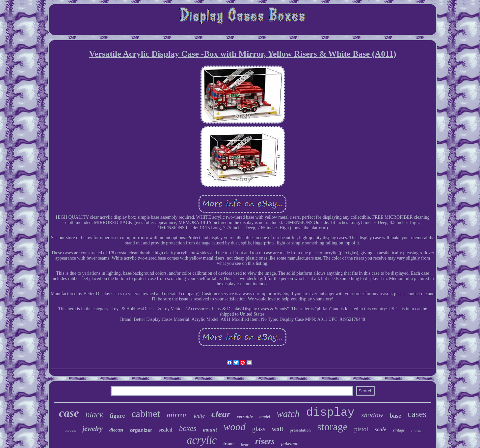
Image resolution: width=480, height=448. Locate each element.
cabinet (146, 414)
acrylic (202, 440)
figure (118, 416)
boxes (188, 428)
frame (229, 444)
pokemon (290, 444)
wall (278, 429)
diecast (116, 430)
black (94, 415)
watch (288, 414)
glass (259, 429)
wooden (70, 431)
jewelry (93, 429)
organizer (141, 430)
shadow (372, 415)
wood (235, 427)
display (330, 413)
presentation (300, 430)
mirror (177, 415)
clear (221, 414)
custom (416, 431)
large (245, 444)
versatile (245, 417)
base (395, 416)
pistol (361, 429)
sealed (166, 430)
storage (333, 427)
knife (199, 416)
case (69, 413)
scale (380, 429)
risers (265, 441)
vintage (399, 430)
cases (417, 414)
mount (210, 430)
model (265, 417)
